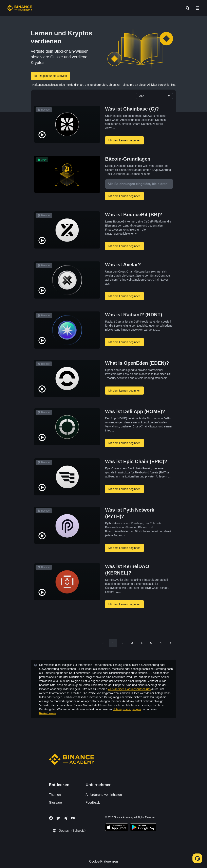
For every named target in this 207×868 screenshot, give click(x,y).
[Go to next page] (171, 643)
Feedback (93, 803)
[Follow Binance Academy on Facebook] (51, 818)
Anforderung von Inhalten (104, 795)
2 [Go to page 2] (123, 643)
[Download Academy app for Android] (143, 828)
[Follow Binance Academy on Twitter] (58, 818)
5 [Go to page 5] (151, 643)
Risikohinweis (48, 713)
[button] (197, 8)
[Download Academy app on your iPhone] (117, 828)
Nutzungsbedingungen (127, 709)
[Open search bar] (186, 8)
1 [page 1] (113, 643)
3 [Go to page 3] (132, 643)
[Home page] (19, 8)
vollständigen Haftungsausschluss (129, 689)
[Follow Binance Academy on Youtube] (73, 818)
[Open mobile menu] (197, 8)
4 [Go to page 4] (142, 643)
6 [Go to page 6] (161, 643)
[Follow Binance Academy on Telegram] (65, 818)
